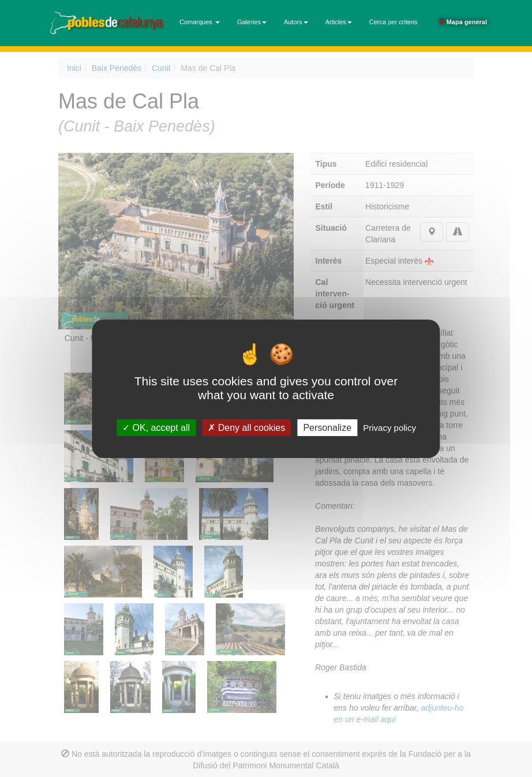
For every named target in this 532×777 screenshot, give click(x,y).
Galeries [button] (252, 22)
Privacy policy (389, 427)
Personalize (327, 427)
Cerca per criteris (394, 22)
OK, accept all (156, 427)
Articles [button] (339, 22)
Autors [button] (296, 22)
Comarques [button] (200, 22)
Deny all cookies (246, 427)
